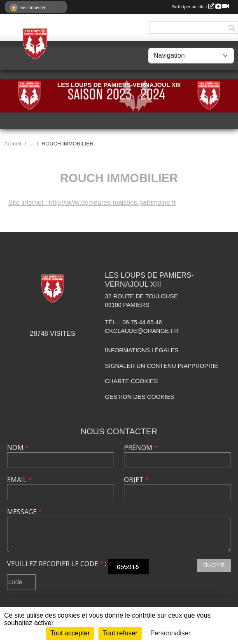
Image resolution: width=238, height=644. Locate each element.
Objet (136, 480)
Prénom (141, 447)
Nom (18, 447)
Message (24, 512)
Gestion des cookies (140, 397)
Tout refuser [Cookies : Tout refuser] (120, 633)
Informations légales (142, 350)
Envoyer (214, 565)
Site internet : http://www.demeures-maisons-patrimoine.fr (92, 203)
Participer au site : (200, 7)
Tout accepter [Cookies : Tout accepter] (70, 633)
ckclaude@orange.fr (142, 331)
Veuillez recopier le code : (57, 564)
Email (20, 480)
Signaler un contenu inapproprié (162, 366)
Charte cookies (131, 381)
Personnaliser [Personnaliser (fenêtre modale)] (170, 633)
